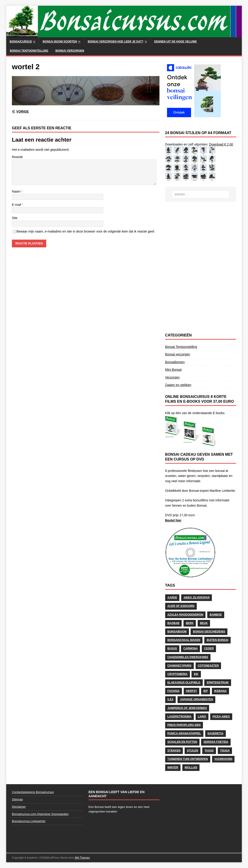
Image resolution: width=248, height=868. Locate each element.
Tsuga (225, 751)
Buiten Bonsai (217, 640)
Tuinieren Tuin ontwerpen (188, 759)
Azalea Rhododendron (185, 615)
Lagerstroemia (179, 717)
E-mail (17, 205)
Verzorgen (173, 377)
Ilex (171, 699)
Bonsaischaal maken (184, 640)
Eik (196, 674)
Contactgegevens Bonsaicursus (33, 792)
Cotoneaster (208, 666)
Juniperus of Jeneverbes (187, 708)
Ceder (209, 648)
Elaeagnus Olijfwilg (184, 683)
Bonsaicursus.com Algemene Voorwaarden (40, 814)
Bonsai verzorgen (70, 51)
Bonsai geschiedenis (209, 632)
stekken (174, 751)
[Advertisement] (201, 236)
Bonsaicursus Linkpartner (29, 821)
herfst (191, 691)
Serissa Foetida (216, 742)
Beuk (204, 623)
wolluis (191, 767)
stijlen (193, 751)
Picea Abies (221, 717)
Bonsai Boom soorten (60, 42)
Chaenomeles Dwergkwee (188, 657)
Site (15, 218)
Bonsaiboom (177, 632)
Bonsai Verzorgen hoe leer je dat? (115, 42)
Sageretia (216, 733)
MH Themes (82, 858)
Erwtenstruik (218, 683)
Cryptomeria (178, 674)
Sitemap (17, 799)
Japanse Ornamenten (196, 699)
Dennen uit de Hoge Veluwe (176, 42)
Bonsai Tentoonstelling (29, 51)
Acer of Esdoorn (181, 606)
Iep (206, 691)
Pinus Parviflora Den (184, 725)
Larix (202, 717)
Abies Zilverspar (197, 598)
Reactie (17, 157)
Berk (190, 623)
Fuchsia (174, 691)
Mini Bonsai (173, 370)
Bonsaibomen (175, 362)
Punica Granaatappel (184, 733)
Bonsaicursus (21, 42)
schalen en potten (182, 742)
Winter (173, 767)
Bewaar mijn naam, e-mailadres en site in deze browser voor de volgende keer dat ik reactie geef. (86, 231)
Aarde (172, 598)
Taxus (209, 751)
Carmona (190, 648)
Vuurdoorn (223, 759)
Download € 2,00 (221, 144)
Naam (17, 191)
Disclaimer (19, 807)
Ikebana (220, 691)
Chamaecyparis (179, 666)
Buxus (172, 648)
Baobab (174, 623)
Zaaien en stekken (178, 385)
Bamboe (216, 615)
